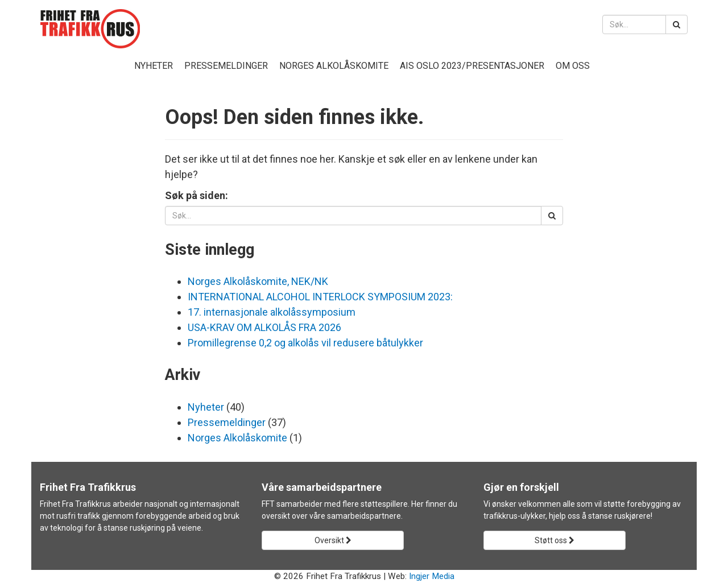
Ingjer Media (432, 576)
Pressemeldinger (226, 66)
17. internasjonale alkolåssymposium (272, 312)
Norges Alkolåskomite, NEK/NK (258, 281)
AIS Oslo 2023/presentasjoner (472, 66)
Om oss (573, 66)
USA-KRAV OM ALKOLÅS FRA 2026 (264, 327)
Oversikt (333, 540)
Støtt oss (555, 540)
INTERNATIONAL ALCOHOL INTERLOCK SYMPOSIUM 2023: (320, 297)
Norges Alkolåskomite (334, 66)
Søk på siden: (197, 195)
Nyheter (154, 66)
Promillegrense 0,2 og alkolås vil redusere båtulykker (305, 343)
